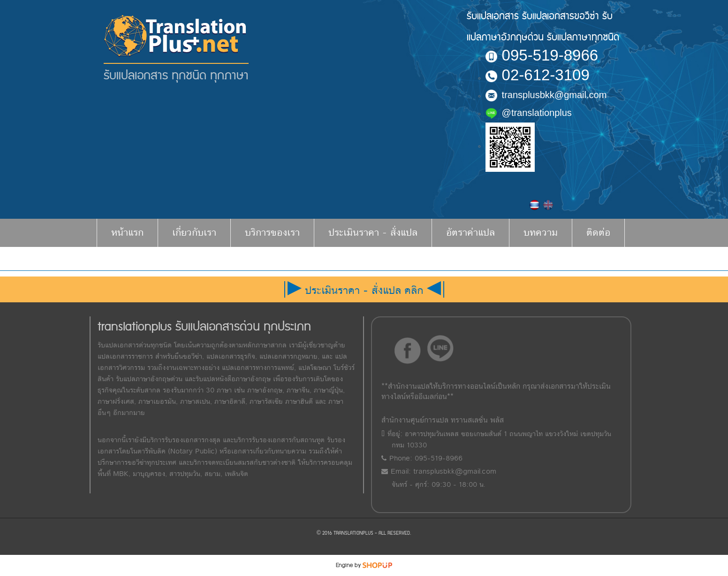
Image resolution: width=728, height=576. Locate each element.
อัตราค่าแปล (470, 233)
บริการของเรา (272, 233)
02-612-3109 (538, 75)
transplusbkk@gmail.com (546, 95)
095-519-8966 (542, 55)
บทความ (541, 233)
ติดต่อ (598, 233)
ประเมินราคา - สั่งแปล (373, 233)
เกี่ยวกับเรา (194, 233)
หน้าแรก (127, 233)
